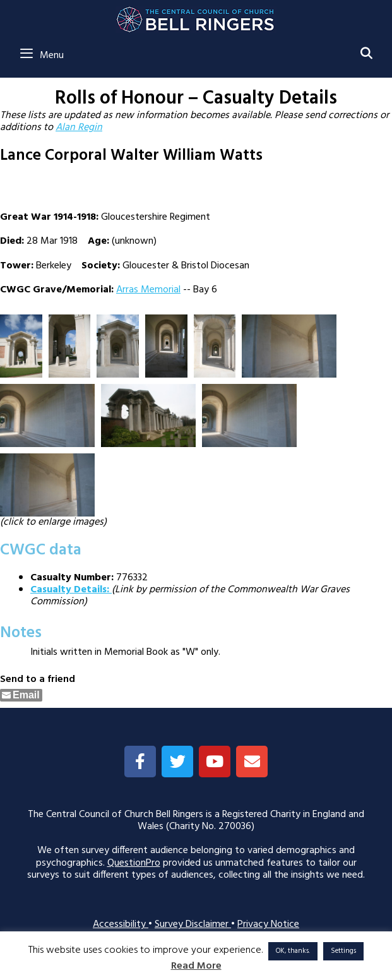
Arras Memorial (148, 290)
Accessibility (121, 924)
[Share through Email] (21, 695)
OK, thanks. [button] (293, 951)
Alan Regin (79, 128)
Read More (196, 966)
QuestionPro (134, 863)
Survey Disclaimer (193, 924)
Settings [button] (343, 951)
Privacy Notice (268, 924)
